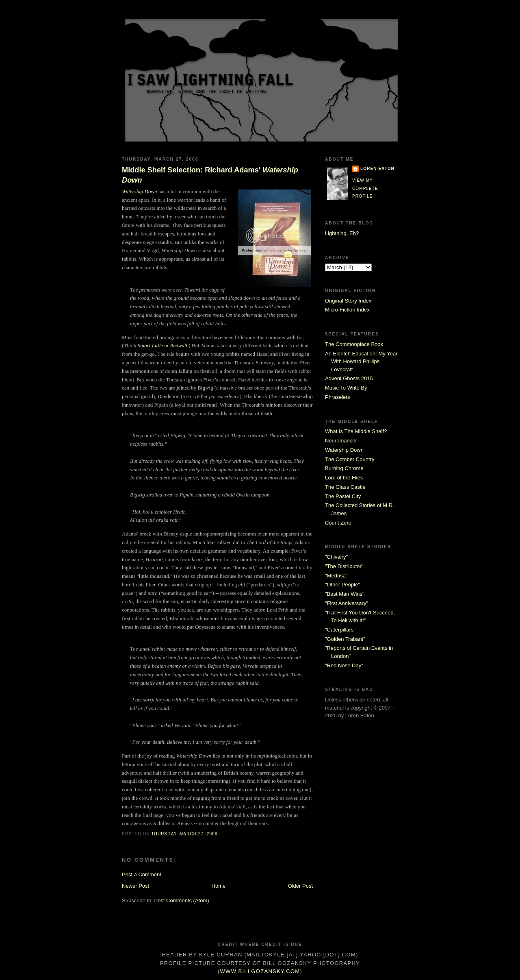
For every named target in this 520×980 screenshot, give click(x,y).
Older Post (300, 886)
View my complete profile (365, 188)
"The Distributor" (344, 566)
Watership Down (140, 191)
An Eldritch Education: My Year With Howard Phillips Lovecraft (361, 362)
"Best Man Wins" (345, 594)
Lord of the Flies (344, 478)
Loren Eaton (377, 169)
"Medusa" (336, 576)
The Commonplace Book (354, 344)
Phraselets (337, 397)
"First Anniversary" (347, 603)
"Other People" (342, 585)
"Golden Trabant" (345, 639)
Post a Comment (142, 874)
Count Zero (338, 523)
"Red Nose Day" (344, 665)
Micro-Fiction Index (347, 310)
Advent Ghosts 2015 (349, 378)
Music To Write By (346, 388)
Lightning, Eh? (342, 233)
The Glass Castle (345, 487)
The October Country (350, 459)
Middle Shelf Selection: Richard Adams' (210, 175)
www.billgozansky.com (260, 971)
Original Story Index (348, 301)
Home (219, 886)
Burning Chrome (344, 468)
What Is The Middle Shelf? (356, 431)
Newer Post (135, 886)
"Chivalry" (336, 557)
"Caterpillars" (340, 630)
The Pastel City (343, 496)
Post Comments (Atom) (182, 901)
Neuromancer (341, 441)
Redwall (179, 345)
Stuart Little (150, 345)
